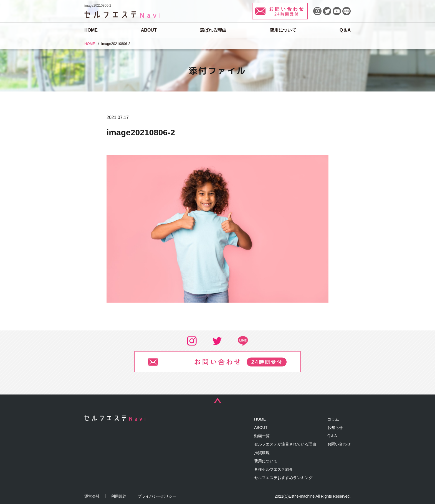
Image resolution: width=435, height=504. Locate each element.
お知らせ (335, 427)
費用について (283, 30)
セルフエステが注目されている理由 (285, 444)
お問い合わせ (339, 444)
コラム (333, 419)
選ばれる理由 (213, 30)
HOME (91, 30)
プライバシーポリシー (157, 496)
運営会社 (92, 496)
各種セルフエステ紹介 (274, 469)
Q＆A (345, 30)
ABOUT (149, 30)
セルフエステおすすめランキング (283, 478)
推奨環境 (262, 453)
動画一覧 (262, 436)
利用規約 (119, 496)
